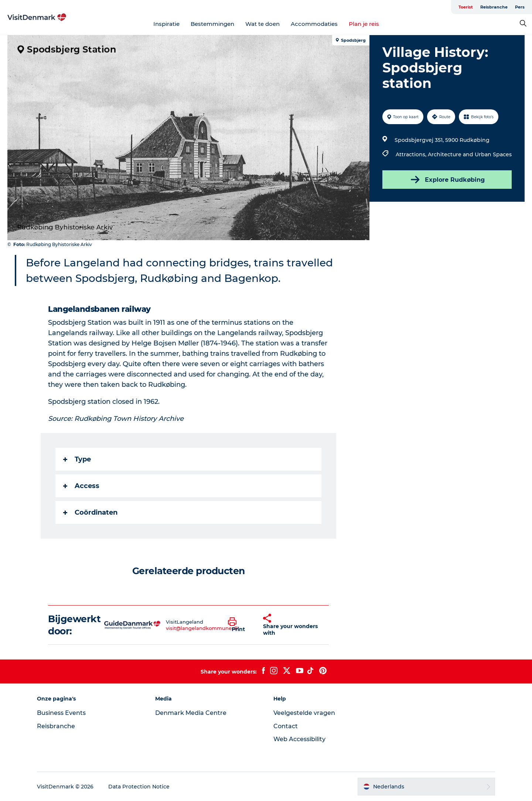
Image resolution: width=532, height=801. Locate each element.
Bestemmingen (212, 24)
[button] (240, 625)
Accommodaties (314, 24)
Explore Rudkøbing (447, 180)
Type (77, 459)
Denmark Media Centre (191, 713)
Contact (286, 726)
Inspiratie (166, 24)
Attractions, (412, 154)
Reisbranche (494, 7)
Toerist (466, 7)
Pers (520, 7)
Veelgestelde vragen (304, 713)
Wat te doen (262, 24)
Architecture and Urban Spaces (470, 154)
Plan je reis (364, 24)
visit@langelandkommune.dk (202, 628)
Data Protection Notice (139, 787)
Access (81, 486)
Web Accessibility (299, 739)
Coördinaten (90, 512)
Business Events (61, 713)
